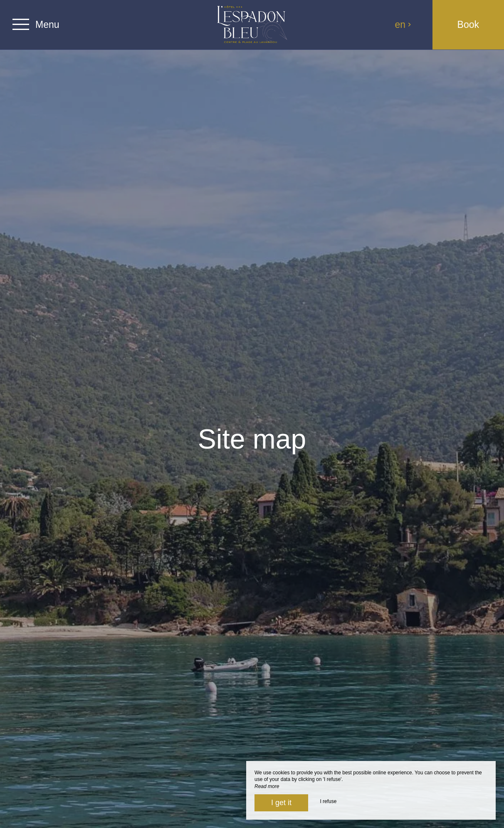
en (403, 25)
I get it (281, 803)
